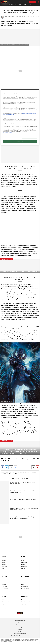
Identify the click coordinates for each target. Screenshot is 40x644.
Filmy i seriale (21, 8)
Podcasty (25, 596)
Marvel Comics (7, 474)
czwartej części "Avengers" (10, 174)
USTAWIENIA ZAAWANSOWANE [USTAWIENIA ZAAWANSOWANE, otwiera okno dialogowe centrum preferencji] (30, 137)
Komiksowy (21, 250)
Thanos (15, 474)
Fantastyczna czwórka (24, 472)
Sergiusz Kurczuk (10, 17)
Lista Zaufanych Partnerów (7, 133)
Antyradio (15, 8)
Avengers (13, 472)
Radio (4, 596)
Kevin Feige (11, 426)
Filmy (26, 8)
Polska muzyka (26, 576)
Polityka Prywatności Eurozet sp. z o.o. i (29, 113)
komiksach (16, 202)
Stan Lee (23, 200)
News (7, 472)
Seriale (24, 557)
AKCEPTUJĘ (20, 141)
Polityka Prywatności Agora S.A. (8, 114)
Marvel (34, 472)
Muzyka (5, 576)
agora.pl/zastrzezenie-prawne (7, 641)
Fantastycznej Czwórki (23, 428)
